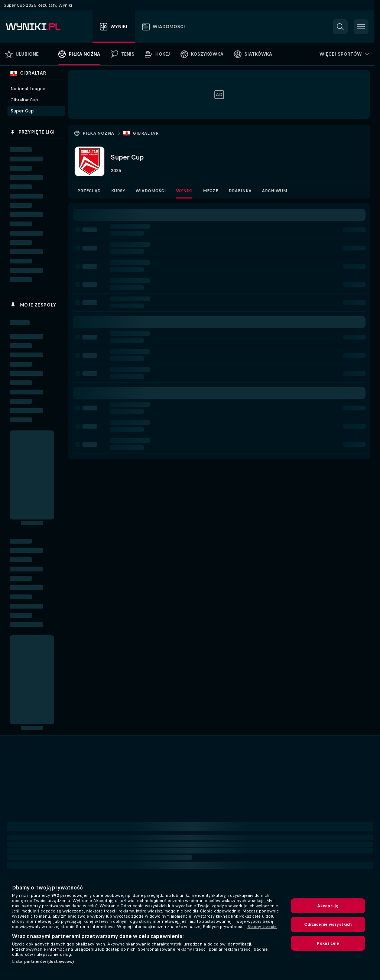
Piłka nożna (98, 133)
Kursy (118, 191)
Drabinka (240, 191)
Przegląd (89, 191)
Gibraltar (146, 133)
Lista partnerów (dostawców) (43, 961)
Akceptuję (328, 906)
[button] (340, 27)
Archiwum (275, 191)
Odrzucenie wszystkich (328, 924)
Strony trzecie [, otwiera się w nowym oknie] (262, 927)
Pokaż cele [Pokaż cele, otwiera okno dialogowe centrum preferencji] (328, 943)
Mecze (210, 191)
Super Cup (22, 111)
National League (28, 89)
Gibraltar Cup (24, 100)
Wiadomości (151, 191)
